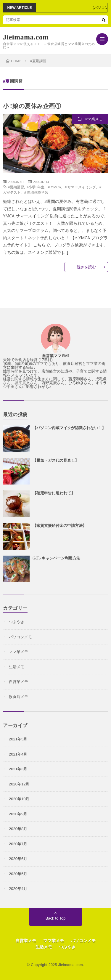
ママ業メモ (93, 119)
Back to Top (56, 918)
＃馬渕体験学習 (36, 192)
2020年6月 (18, 859)
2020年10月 (19, 799)
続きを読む (86, 267)
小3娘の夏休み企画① (32, 107)
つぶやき (17, 622)
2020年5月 (18, 874)
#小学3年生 (36, 187)
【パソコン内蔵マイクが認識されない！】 (69, 428)
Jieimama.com (26, 37)
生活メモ (17, 667)
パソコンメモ (20, 637)
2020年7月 (18, 844)
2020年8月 (18, 829)
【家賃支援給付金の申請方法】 (59, 526)
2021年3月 (18, 769)
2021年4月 (18, 754)
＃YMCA (54, 187)
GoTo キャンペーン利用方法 (56, 558)
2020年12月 (19, 784)
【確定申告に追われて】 (54, 493)
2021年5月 (18, 739)
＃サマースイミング (80, 187)
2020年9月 (18, 814)
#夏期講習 (16, 187)
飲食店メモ (18, 697)
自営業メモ (18, 682)
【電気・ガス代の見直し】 (56, 461)
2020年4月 (18, 889)
